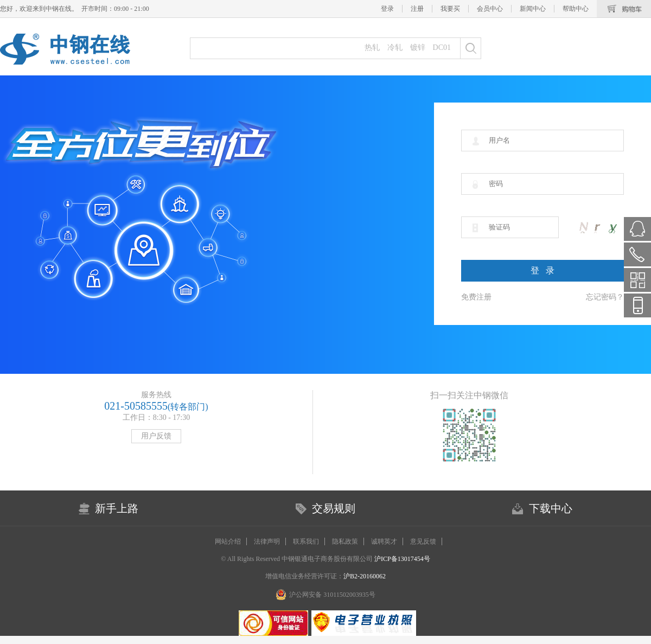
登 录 (542, 270)
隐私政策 (345, 541)
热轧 (372, 47)
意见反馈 (423, 541)
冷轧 (395, 47)
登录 (387, 9)
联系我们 (306, 541)
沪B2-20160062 (365, 576)
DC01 (442, 47)
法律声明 (267, 541)
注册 (417, 9)
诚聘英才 (384, 541)
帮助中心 (576, 9)
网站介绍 (228, 541)
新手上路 (117, 508)
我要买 (450, 9)
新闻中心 (533, 9)
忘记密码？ (605, 297)
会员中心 (490, 9)
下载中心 (551, 508)
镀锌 (418, 47)
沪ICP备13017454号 (401, 559)
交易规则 (334, 508)
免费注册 (476, 297)
